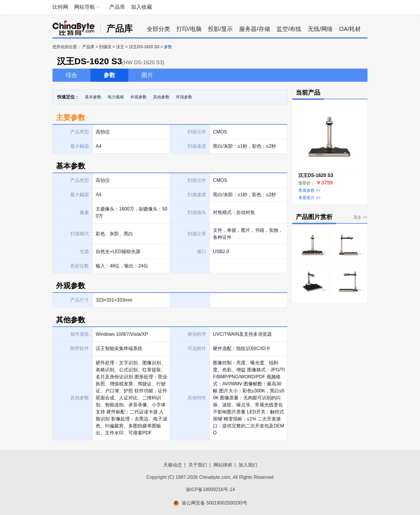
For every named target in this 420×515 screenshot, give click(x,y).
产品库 (117, 7)
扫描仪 (105, 47)
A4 (99, 195)
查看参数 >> (309, 190)
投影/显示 (220, 29)
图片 (147, 75)
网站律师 (223, 465)
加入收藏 (141, 7)
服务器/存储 (255, 29)
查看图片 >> (309, 198)
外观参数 (139, 97)
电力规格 (116, 97)
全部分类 (158, 29)
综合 (71, 75)
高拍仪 (103, 180)
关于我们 (198, 465)
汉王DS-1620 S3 (144, 47)
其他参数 (161, 97)
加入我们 (248, 465)
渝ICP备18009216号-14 (210, 489)
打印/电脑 (189, 29)
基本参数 (93, 97)
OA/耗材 (350, 29)
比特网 (60, 7)
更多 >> (360, 217)
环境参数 (184, 97)
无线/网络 (320, 29)
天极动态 (173, 465)
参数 (109, 75)
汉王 (120, 47)
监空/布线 (289, 29)
